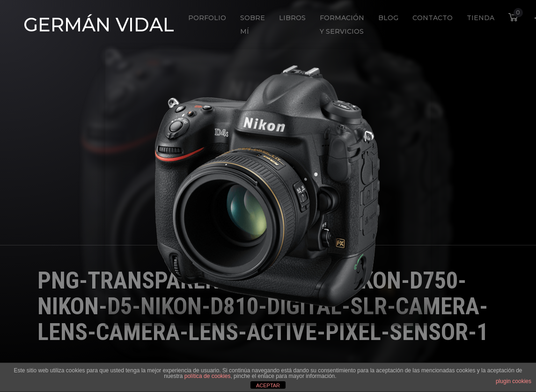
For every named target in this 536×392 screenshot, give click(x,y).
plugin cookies (514, 381)
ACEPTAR (268, 385)
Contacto (433, 18)
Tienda (481, 18)
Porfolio (207, 18)
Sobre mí (253, 25)
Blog (388, 18)
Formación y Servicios (342, 25)
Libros (292, 18)
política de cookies (208, 376)
